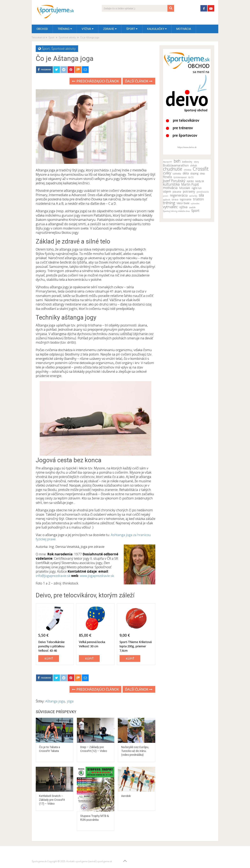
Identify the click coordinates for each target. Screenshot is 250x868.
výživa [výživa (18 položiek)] (183, 207)
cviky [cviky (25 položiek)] (167, 173)
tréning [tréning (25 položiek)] (169, 203)
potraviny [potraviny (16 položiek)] (189, 191)
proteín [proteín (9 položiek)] (166, 196)
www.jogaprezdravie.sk (97, 576)
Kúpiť (49, 659)
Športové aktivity (64, 49)
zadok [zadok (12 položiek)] (192, 207)
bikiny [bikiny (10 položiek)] (196, 162)
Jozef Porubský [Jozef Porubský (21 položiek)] (174, 181)
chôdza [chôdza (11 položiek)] (187, 170)
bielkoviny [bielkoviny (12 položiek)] (187, 162)
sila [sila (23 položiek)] (201, 195)
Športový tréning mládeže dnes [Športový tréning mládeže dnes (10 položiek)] (176, 211)
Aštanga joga (55, 701)
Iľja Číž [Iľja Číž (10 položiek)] (191, 177)
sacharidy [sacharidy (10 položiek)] (193, 196)
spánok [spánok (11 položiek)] (167, 200)
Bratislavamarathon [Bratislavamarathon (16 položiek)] (176, 165)
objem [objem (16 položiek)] (167, 191)
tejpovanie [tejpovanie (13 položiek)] (186, 199)
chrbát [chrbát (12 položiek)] (194, 166)
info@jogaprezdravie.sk (53, 576)
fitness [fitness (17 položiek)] (167, 177)
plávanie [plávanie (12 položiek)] (177, 192)
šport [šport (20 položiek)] (195, 211)
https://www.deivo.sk (187, 147)
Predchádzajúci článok (95, 81)
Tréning (64, 29)
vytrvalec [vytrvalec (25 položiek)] (170, 207)
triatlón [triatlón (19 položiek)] (199, 199)
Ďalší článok (139, 81)
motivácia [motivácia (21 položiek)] (170, 188)
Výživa (86, 29)
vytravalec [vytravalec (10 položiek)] (195, 204)
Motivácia (184, 29)
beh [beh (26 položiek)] (177, 161)
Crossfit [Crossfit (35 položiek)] (201, 169)
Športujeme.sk (39, 861)
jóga (70, 701)
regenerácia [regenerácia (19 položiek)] (179, 195)
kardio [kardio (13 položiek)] (190, 181)
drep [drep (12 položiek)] (202, 173)
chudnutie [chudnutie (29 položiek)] (173, 169)
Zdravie (109, 29)
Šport (131, 29)
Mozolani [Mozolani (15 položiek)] (185, 188)
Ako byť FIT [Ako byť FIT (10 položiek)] (168, 162)
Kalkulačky (156, 29)
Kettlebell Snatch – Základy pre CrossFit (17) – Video (52, 800)
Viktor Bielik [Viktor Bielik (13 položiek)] (183, 203)
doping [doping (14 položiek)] (194, 173)
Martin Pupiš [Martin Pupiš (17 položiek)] (190, 184)
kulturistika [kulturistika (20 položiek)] (171, 184)
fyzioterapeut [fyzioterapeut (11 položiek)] (180, 177)
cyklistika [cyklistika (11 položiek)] (177, 174)
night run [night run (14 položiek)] (197, 188)
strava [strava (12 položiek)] (175, 200)
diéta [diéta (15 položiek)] (186, 173)
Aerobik (126, 796)
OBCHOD (42, 29)
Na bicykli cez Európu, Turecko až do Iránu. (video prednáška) (135, 751)
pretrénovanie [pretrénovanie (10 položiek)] (203, 192)
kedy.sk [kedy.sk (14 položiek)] (200, 181)
